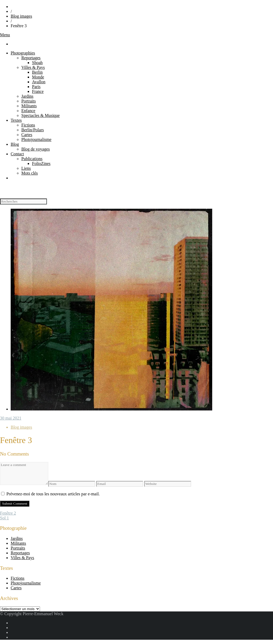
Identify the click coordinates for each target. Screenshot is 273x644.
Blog (15, 144)
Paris (36, 87)
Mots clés (30, 173)
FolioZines (41, 163)
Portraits (29, 101)
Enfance (28, 111)
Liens (26, 168)
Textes (16, 120)
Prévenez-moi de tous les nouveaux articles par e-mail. (53, 494)
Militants (29, 106)
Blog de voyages (36, 149)
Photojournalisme (36, 139)
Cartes (27, 135)
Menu (5, 35)
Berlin (37, 72)
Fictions (28, 125)
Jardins (27, 96)
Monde (38, 77)
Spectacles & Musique (41, 115)
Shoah (37, 63)
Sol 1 (4, 518)
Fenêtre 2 (8, 513)
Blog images (21, 16)
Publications (32, 159)
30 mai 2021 (11, 418)
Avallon (39, 82)
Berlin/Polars (33, 130)
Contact (17, 154)
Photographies (23, 53)
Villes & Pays (33, 67)
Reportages (31, 58)
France (38, 91)
